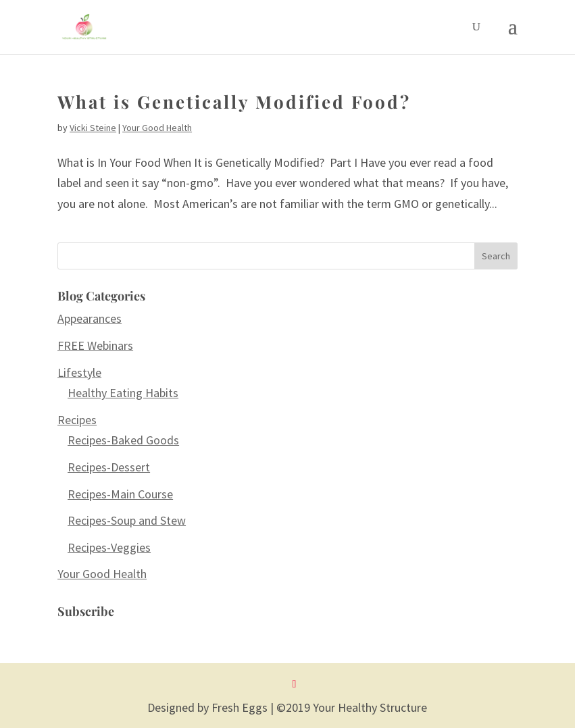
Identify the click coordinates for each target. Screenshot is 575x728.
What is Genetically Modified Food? (234, 102)
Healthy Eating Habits (123, 393)
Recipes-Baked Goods (123, 440)
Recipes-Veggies (109, 547)
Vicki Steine (93, 128)
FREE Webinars (95, 345)
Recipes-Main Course (120, 494)
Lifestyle (79, 372)
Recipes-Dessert (109, 467)
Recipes (77, 420)
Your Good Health (157, 128)
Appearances (90, 318)
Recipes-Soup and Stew (127, 520)
